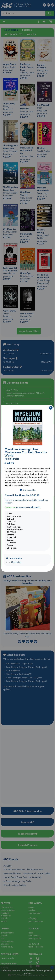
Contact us (10, 507)
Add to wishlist (28, 490)
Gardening (16, 562)
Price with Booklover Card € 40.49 (22, 495)
